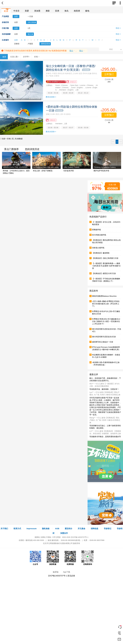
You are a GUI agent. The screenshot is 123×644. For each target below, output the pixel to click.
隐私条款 (46, 529)
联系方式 (17, 529)
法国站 (43, 537)
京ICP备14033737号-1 (80, 537)
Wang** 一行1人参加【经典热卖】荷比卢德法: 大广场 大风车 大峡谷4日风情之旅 (105, 420)
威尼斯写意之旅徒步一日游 (103, 342)
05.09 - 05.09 (68, 93)
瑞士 (71, 51)
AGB (57, 529)
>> (120, 142)
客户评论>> (14, 98)
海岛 (66, 11)
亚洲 (57, 11)
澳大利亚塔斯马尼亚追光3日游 (104, 337)
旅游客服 (53, 558)
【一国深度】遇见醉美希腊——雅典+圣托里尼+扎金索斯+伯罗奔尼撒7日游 (106, 266)
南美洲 (77, 11)
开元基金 (82, 529)
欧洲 (6, 11)
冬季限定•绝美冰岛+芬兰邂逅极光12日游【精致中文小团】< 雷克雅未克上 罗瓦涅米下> (106, 321)
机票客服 (70, 558)
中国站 (49, 537)
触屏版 (56, 572)
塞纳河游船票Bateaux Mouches (104, 296)
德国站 (37, 537)
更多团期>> (52, 97)
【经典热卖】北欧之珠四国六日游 (105, 258)
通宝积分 (68, 529)
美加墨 (37, 11)
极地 (87, 11)
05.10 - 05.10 (83, 93)
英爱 (27, 11)
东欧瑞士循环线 (98, 248)
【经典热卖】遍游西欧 (101, 253)
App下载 (67, 572)
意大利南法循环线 (99, 235)
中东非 (16, 11)
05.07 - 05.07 (68, 128)
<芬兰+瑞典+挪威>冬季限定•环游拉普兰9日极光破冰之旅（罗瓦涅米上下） (106, 304)
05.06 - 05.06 (53, 128)
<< (113, 142)
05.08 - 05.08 (53, 93)
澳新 (48, 11)
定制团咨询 (88, 558)
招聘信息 (95, 529)
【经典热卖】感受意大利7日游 (104, 273)
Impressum (32, 529)
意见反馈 (71, 576)
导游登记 (108, 529)
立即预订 (109, 74)
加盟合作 (64, 533)
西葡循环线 (96, 230)
